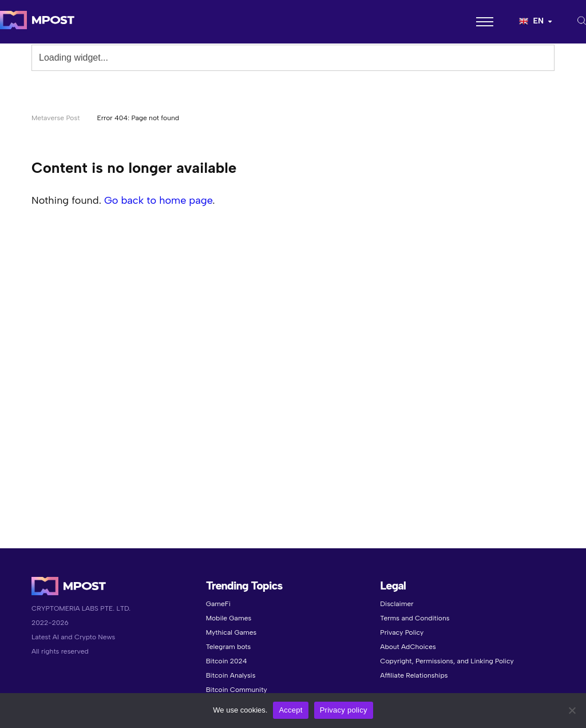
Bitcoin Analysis (231, 675)
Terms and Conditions (415, 618)
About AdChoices (408, 647)
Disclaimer (397, 604)
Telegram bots (229, 647)
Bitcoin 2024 (227, 661)
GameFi (218, 604)
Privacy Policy (402, 632)
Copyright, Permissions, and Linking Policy (447, 661)
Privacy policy (344, 710)
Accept (290, 710)
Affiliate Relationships (414, 675)
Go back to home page (158, 200)
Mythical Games (231, 632)
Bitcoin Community (237, 690)
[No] (572, 710)
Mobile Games (229, 618)
